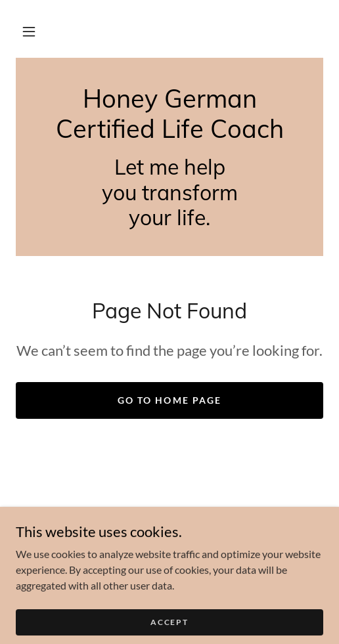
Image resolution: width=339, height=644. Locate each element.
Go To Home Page (169, 400)
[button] (29, 32)
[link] (169, 114)
